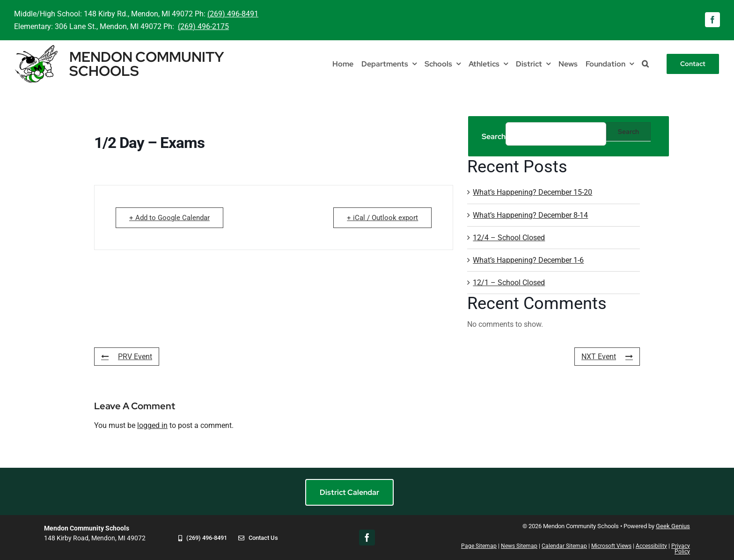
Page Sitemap (479, 546)
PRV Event (127, 357)
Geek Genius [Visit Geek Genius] (673, 526)
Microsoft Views (611, 546)
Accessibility (651, 546)
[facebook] (712, 20)
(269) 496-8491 (233, 14)
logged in (152, 425)
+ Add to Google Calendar (169, 218)
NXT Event (607, 357)
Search (494, 136)
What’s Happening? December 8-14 (530, 215)
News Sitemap (519, 546)
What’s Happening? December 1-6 (528, 260)
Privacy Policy (681, 549)
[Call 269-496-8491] (203, 544)
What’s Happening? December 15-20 (532, 192)
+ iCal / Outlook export (382, 218)
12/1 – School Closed (509, 283)
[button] (645, 64)
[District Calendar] (349, 492)
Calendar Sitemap (564, 546)
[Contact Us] (258, 544)
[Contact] (693, 64)
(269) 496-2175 (203, 26)
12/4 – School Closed (509, 238)
